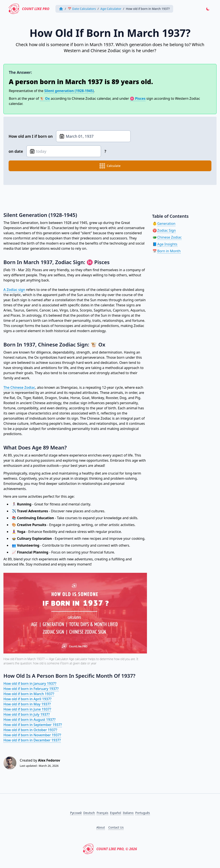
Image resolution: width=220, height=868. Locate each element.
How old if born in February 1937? (31, 689)
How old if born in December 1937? (32, 740)
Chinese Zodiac (169, 237)
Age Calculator (112, 9)
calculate (110, 166)
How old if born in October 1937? (30, 730)
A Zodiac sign (14, 290)
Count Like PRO (30, 9)
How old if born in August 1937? (29, 720)
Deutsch (89, 813)
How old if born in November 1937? (32, 735)
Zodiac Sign (167, 230)
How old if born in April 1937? (27, 699)
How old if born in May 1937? (27, 704)
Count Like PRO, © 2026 (110, 849)
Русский (76, 813)
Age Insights (167, 244)
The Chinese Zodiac (19, 387)
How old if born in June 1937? (27, 709)
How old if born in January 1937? (30, 684)
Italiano (128, 813)
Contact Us (116, 827)
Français (102, 813)
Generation (166, 224)
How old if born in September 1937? (33, 725)
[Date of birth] (93, 136)
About (101, 827)
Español (116, 813)
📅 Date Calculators (83, 9)
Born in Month (169, 251)
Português (143, 813)
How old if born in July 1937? (27, 714)
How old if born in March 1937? (29, 694)
